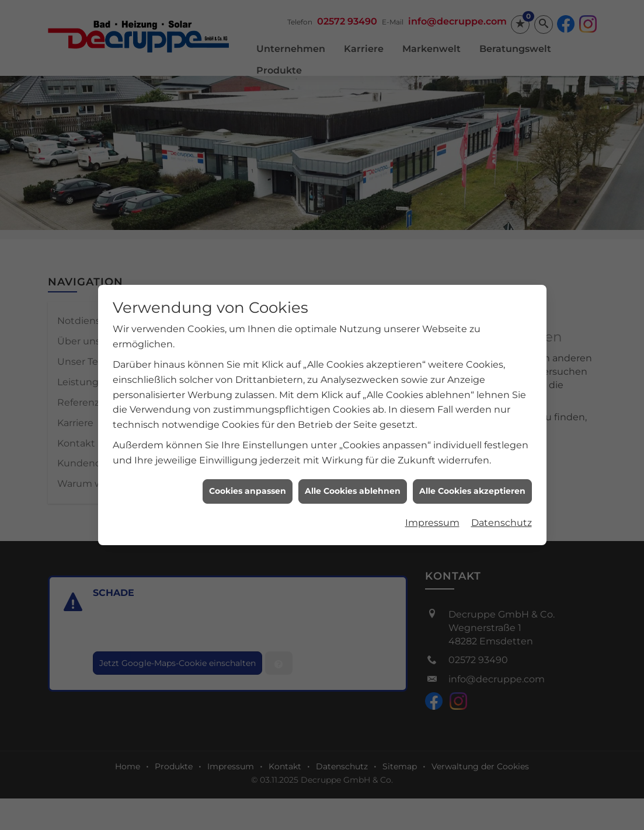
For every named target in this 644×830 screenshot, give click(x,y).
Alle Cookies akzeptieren (472, 483)
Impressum (432, 515)
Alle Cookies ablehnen (353, 483)
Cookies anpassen (248, 483)
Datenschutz (502, 515)
